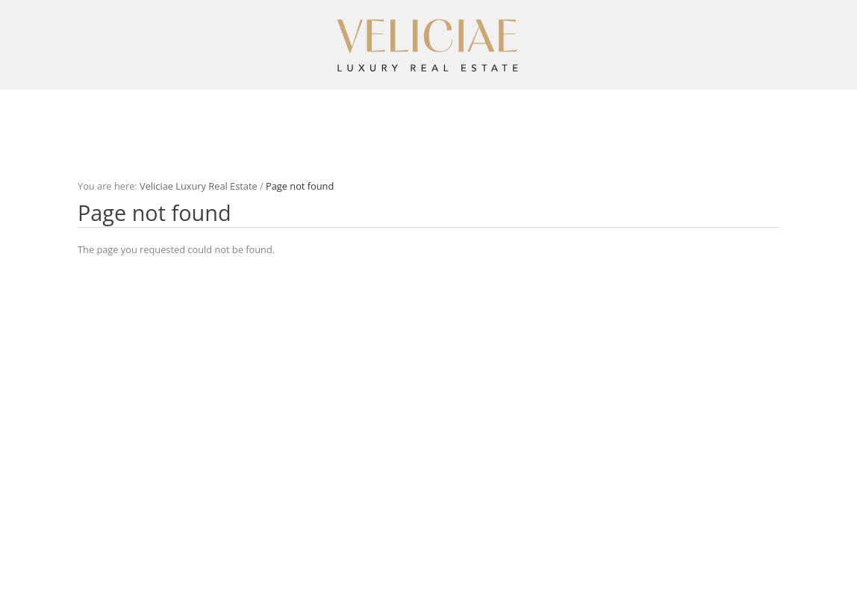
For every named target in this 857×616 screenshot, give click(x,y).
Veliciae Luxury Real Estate (199, 186)
